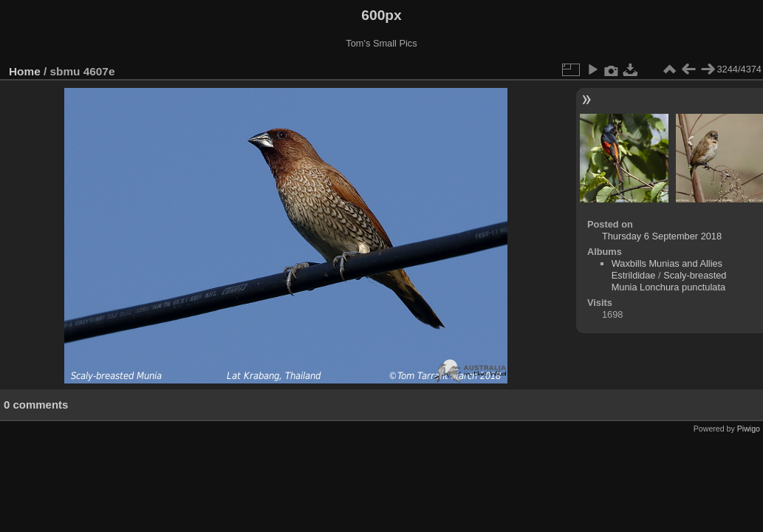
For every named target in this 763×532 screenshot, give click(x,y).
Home (25, 71)
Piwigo (749, 429)
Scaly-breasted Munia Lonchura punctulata (669, 281)
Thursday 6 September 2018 (662, 236)
